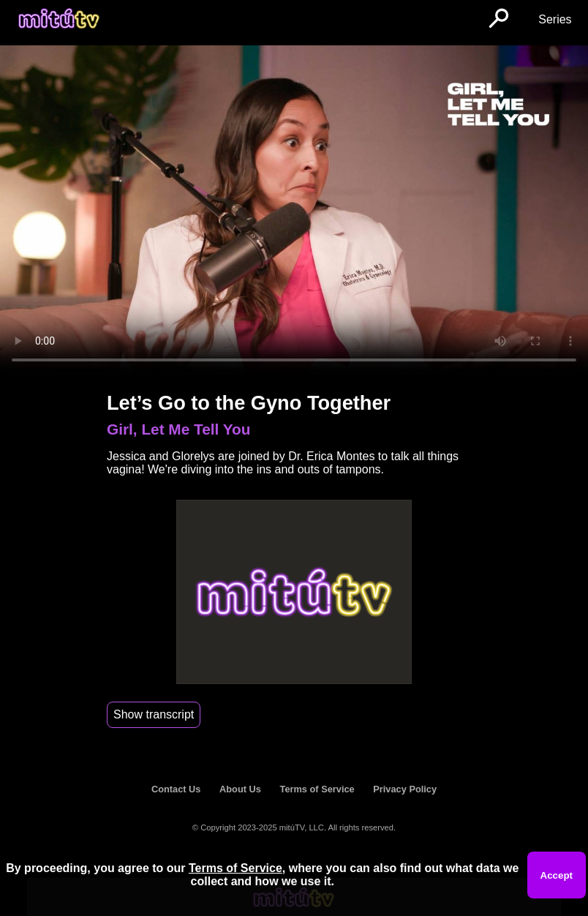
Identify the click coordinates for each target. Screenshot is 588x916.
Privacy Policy (405, 789)
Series (555, 19)
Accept (557, 875)
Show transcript (154, 714)
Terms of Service (317, 789)
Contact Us (176, 789)
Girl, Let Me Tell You (178, 429)
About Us (240, 789)
